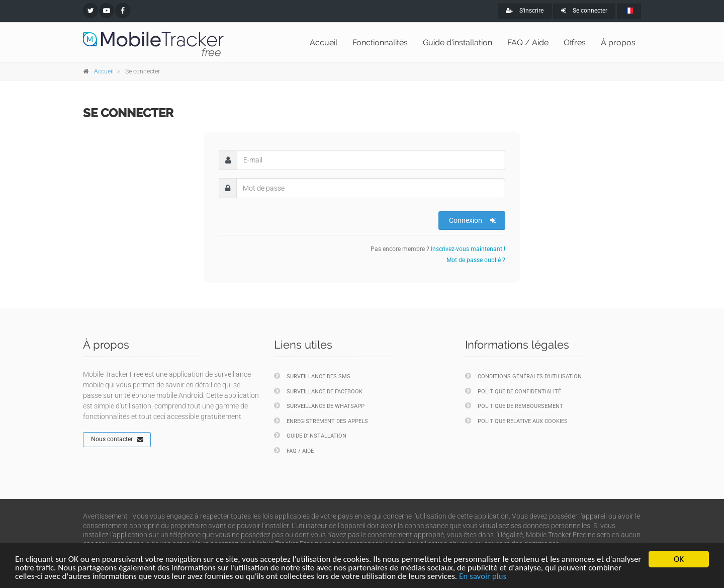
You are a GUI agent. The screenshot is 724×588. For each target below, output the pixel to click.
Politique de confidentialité (513, 391)
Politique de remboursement (514, 406)
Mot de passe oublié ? (476, 260)
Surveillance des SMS (312, 376)
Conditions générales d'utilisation (523, 376)
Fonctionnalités (380, 43)
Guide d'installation (458, 43)
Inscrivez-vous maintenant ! (468, 249)
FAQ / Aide (528, 43)
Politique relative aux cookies (516, 421)
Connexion (473, 220)
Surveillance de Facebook (318, 391)
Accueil (324, 43)
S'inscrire (525, 11)
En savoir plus (483, 577)
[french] (629, 11)
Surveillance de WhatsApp (319, 406)
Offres (575, 43)
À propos (618, 43)
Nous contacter (117, 440)
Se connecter (584, 11)
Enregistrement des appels (321, 421)
